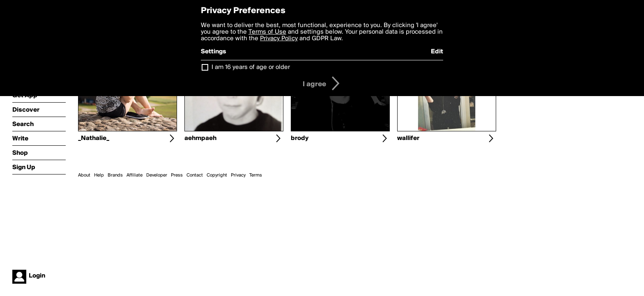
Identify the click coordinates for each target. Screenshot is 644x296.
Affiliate (135, 175)
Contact (195, 175)
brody (300, 138)
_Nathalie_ (94, 138)
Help (99, 175)
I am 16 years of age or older (251, 67)
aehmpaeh (200, 138)
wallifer (408, 138)
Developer (157, 175)
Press (177, 175)
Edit (437, 52)
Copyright (217, 175)
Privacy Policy (279, 39)
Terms (256, 175)
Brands (115, 175)
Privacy (238, 175)
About (84, 175)
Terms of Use (267, 32)
